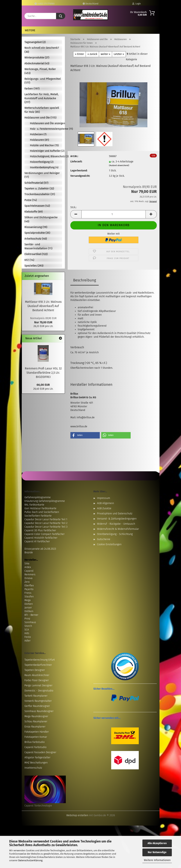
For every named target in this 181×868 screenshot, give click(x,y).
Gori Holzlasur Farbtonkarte (40, 508)
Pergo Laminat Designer (38, 685)
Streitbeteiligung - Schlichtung (115, 534)
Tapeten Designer (35, 670)
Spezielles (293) (34, 266)
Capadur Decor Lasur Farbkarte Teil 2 (46, 523)
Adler (27, 641)
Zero (27, 582)
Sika (27, 564)
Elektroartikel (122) (36, 254)
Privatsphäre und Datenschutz (115, 514)
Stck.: (73, 207)
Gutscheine (104, 539)
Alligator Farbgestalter (37, 758)
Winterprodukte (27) (37, 57)
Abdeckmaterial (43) (37, 63)
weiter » (105, 54)
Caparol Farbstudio (35, 747)
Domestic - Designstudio (39, 691)
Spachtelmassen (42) (37, 206)
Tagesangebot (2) (35, 42)
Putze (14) (31, 200)
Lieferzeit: (76, 162)
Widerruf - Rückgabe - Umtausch (116, 524)
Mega (28, 600)
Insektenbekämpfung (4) (44, 167)
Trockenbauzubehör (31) (40, 194)
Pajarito (29, 589)
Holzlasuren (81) (40, 140)
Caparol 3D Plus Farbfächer (40, 530)
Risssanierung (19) (36, 227)
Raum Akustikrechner (37, 675)
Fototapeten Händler (37, 732)
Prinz (27, 619)
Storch (28, 626)
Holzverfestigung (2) (42, 162)
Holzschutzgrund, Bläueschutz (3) (46, 156)
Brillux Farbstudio (35, 742)
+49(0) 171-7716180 (45, 4)
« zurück (92, 54)
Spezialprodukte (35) (37, 233)
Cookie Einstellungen (109, 544)
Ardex (28, 567)
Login (137, 4)
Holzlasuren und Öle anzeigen (46, 123)
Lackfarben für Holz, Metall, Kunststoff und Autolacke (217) (42, 98)
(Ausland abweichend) (119, 165)
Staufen (29, 597)
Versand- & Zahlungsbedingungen (117, 519)
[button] (76, 214)
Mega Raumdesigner (36, 716)
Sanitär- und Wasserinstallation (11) (38, 246)
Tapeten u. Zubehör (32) (39, 188)
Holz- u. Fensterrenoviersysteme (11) (46, 129)
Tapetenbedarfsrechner (38, 665)
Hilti (27, 633)
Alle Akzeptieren (157, 843)
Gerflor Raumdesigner (37, 706)
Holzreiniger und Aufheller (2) (46, 151)
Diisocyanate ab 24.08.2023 (40, 549)
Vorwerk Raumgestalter (38, 701)
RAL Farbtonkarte (34, 505)
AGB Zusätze (104, 508)
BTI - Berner (31, 615)
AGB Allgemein (105, 503)
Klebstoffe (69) (34, 212)
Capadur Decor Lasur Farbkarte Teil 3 (46, 527)
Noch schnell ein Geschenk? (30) (42, 50)
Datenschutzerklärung (30, 860)
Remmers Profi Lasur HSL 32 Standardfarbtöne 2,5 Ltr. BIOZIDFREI (43, 373)
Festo (28, 637)
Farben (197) (32, 89)
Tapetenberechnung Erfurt (40, 660)
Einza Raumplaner (35, 727)
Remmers (30, 575)
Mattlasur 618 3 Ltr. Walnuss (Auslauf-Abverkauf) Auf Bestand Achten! (43, 306)
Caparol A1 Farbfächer (37, 541)
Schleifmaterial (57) (36, 183)
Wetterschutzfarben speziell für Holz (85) (42, 110)
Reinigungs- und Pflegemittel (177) (43, 81)
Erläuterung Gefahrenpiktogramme (45, 501)
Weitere (30, 30)
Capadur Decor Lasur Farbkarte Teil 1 (46, 519)
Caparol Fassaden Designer (40, 752)
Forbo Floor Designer (37, 680)
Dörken (29, 604)
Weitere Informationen (157, 860)
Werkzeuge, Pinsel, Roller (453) (40, 71)
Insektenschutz (33, 768)
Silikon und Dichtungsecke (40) (41, 219)
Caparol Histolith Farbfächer (41, 538)
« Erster (79, 54)
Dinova (28, 578)
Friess (28, 593)
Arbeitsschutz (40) (36, 239)
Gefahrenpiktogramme (38, 497)
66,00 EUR (43, 385)
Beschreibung (85, 280)
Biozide (29, 552)
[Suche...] (61, 16)
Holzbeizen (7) (38, 134)
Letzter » (119, 54)
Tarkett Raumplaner (36, 696)
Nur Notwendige (157, 852)
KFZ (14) (29, 260)
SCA (27, 630)
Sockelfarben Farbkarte (38, 516)
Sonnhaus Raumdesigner (39, 711)
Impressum (104, 498)
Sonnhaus (30, 622)
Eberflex (29, 586)
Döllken (29, 611)
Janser (28, 608)
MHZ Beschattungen (36, 763)
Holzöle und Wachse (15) (44, 145)
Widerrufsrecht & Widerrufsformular (118, 529)
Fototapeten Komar (36, 737)
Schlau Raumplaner (36, 721)
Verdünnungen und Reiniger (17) (42, 175)
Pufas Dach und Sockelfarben (42, 512)
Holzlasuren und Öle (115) (40, 118)
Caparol (29, 571)
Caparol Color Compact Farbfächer (44, 534)
